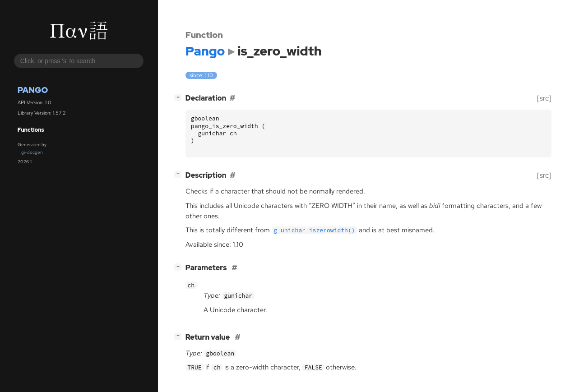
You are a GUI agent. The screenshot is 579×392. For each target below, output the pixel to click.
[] (180, 97)
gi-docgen (32, 152)
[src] (544, 98)
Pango (33, 90)
